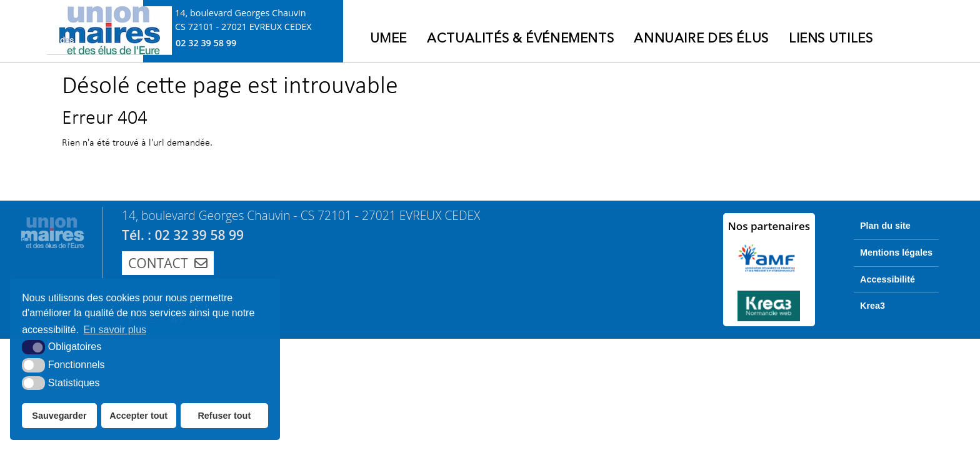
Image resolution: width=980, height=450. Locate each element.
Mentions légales (896, 252)
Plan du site (885, 226)
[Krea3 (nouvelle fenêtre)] (769, 306)
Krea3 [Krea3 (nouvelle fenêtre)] (872, 306)
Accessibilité (887, 279)
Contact (168, 263)
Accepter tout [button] (138, 416)
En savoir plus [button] (115, 330)
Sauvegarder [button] (59, 416)
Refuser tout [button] (224, 416)
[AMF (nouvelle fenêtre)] (769, 258)
